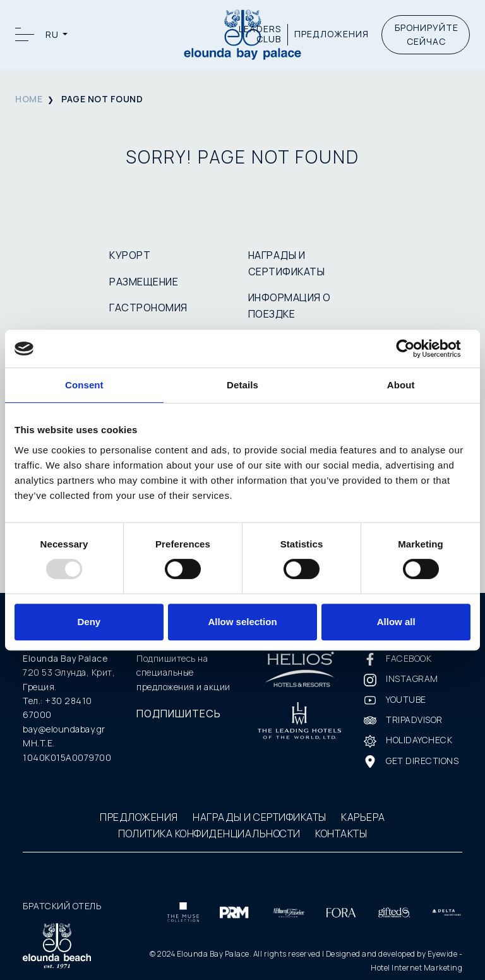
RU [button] (53, 34)
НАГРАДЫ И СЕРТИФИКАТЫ (260, 817)
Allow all (396, 622)
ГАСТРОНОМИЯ (148, 308)
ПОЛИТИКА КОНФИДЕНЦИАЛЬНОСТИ (209, 834)
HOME (29, 99)
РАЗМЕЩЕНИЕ (144, 282)
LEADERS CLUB (260, 35)
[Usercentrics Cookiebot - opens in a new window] (415, 349)
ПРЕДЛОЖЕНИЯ (332, 34)
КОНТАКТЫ (341, 834)
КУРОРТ (130, 255)
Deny (89, 622)
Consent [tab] (84, 385)
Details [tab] (242, 385)
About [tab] (401, 385)
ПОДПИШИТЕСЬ (179, 714)
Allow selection (242, 622)
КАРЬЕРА (363, 817)
